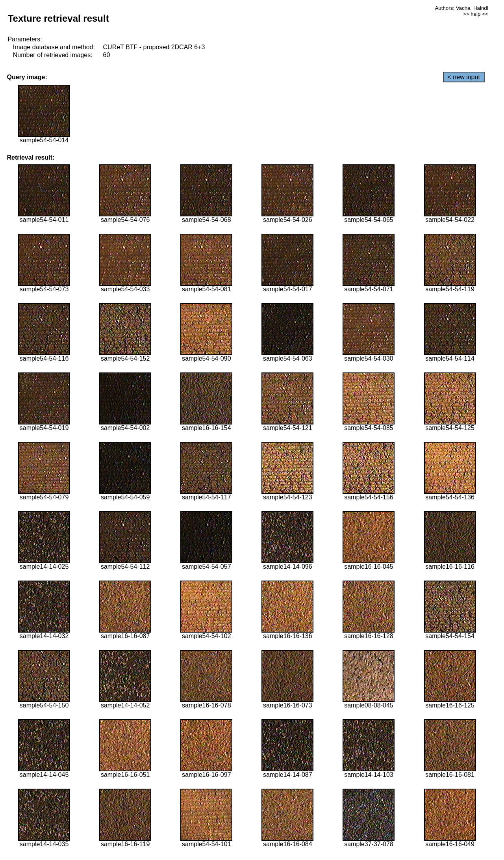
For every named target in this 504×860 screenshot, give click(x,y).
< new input (464, 77)
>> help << (476, 14)
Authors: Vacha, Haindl (461, 8)
